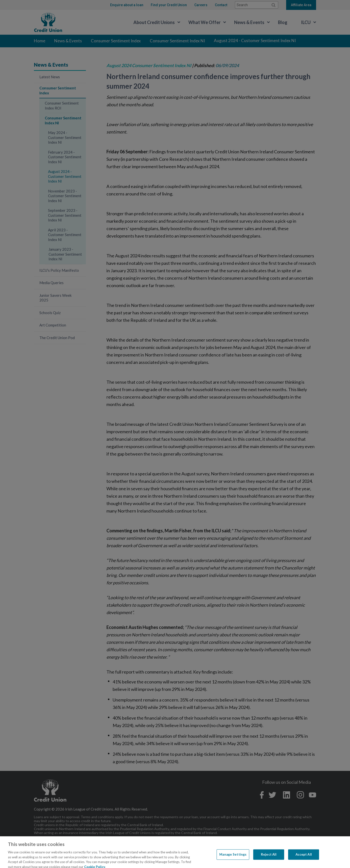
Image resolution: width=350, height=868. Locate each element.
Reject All (269, 860)
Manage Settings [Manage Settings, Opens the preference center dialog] (233, 860)
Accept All (304, 860)
